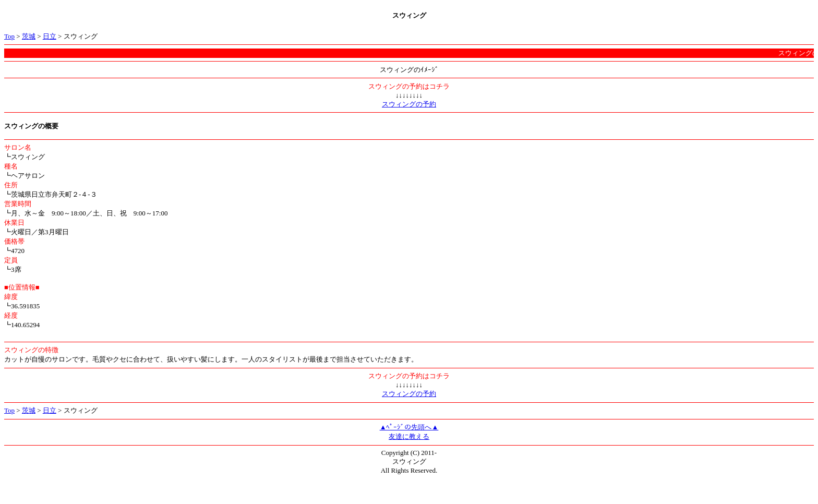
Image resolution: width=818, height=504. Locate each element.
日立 (50, 36)
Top (9, 36)
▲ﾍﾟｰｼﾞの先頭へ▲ (409, 427)
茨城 (29, 36)
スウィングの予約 (409, 104)
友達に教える (409, 436)
